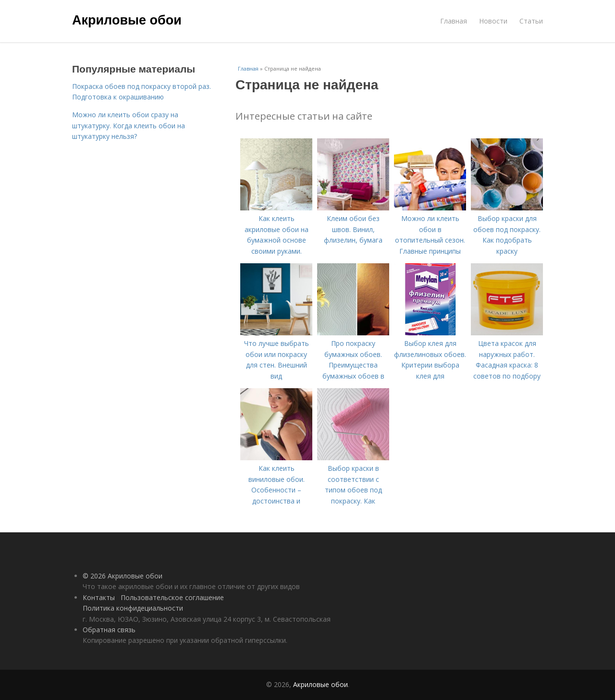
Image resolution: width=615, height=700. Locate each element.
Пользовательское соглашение (172, 597)
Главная (454, 21)
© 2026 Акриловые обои (123, 576)
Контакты (99, 597)
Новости (493, 21)
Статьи (531, 21)
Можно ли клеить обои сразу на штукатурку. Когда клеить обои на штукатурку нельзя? (129, 125)
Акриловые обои (127, 20)
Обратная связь (109, 630)
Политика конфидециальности (133, 608)
